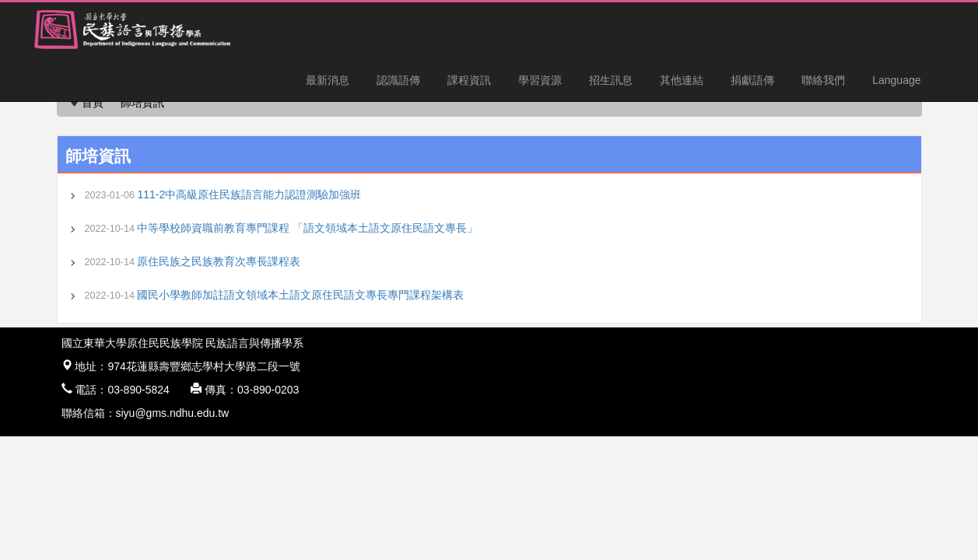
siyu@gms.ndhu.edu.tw (173, 413)
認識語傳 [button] (398, 80)
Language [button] (896, 80)
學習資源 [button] (540, 80)
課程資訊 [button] (469, 80)
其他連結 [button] (682, 80)
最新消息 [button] (328, 80)
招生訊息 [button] (611, 80)
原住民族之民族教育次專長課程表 (219, 261)
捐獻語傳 (752, 80)
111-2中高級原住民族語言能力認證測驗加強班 (249, 194)
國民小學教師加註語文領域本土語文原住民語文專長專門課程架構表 (300, 295)
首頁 (93, 103)
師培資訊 (142, 103)
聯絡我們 (823, 80)
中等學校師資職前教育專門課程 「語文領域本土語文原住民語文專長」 (307, 228)
